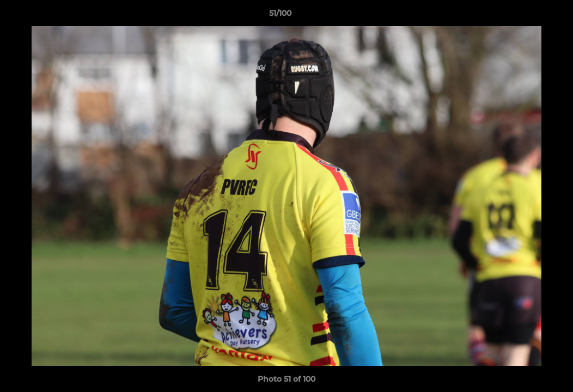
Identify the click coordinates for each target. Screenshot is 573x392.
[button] (527, 16)
